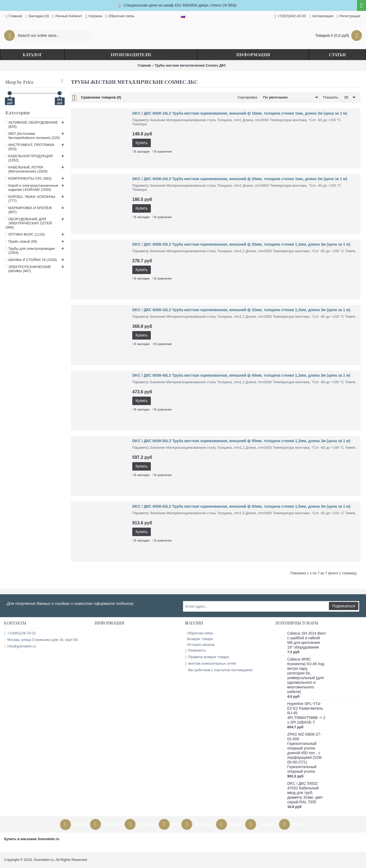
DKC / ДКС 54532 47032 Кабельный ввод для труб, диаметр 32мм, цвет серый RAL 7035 (305, 793)
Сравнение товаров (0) (101, 97)
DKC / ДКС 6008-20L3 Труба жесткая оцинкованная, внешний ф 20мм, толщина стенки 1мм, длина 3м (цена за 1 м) (240, 179)
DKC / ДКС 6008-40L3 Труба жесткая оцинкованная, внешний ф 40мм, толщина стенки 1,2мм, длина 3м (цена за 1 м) (241, 375)
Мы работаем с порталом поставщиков (219, 670)
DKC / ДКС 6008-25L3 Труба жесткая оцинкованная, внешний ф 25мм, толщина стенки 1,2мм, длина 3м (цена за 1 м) (241, 244)
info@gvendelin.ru (20, 646)
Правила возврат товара (207, 657)
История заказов (200, 645)
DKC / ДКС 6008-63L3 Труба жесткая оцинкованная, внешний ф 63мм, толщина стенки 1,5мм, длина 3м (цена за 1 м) (241, 506)
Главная (144, 66)
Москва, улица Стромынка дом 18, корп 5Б (41, 640)
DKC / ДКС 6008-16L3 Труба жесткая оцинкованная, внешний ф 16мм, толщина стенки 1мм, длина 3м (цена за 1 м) (240, 113)
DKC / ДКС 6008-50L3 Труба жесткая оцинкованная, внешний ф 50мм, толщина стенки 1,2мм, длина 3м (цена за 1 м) (241, 441)
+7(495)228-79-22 (20, 633)
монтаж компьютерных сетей (211, 664)
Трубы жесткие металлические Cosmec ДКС (190, 66)
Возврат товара (199, 639)
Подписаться (344, 606)
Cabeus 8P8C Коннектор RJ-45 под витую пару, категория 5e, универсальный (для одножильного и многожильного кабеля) (306, 675)
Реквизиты (196, 651)
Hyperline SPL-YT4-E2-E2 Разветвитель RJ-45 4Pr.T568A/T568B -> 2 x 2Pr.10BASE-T (306, 713)
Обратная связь (199, 633)
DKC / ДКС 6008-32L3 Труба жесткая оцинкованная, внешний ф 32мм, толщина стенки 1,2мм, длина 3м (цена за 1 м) (241, 310)
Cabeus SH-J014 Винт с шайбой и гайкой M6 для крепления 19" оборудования (307, 640)
